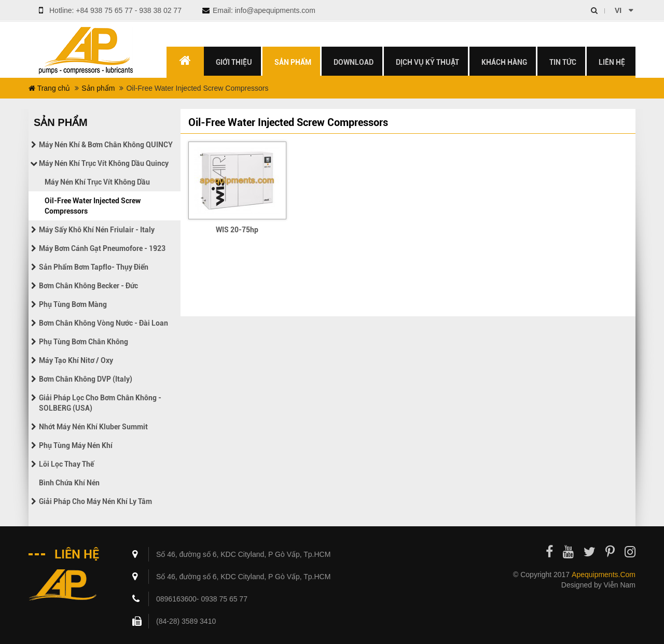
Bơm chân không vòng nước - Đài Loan (103, 323)
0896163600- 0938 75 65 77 (202, 599)
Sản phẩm (98, 88)
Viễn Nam (620, 585)
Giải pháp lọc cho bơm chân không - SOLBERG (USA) (100, 403)
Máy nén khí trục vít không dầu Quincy (104, 163)
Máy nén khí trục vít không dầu (97, 182)
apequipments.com (604, 575)
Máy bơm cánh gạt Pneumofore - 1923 (102, 248)
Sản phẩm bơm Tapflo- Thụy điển (94, 267)
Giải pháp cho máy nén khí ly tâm (95, 501)
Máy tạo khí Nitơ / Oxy (76, 360)
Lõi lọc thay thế (66, 464)
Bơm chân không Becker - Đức (88, 286)
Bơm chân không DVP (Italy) (86, 379)
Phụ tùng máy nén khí (76, 445)
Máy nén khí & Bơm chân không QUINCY (106, 145)
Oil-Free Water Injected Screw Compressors (93, 206)
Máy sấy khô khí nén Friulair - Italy (97, 230)
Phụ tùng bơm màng (73, 304)
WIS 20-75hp (237, 230)
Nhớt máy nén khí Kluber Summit (93, 427)
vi (618, 10)
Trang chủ (49, 88)
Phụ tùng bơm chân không (84, 342)
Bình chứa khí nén (69, 483)
